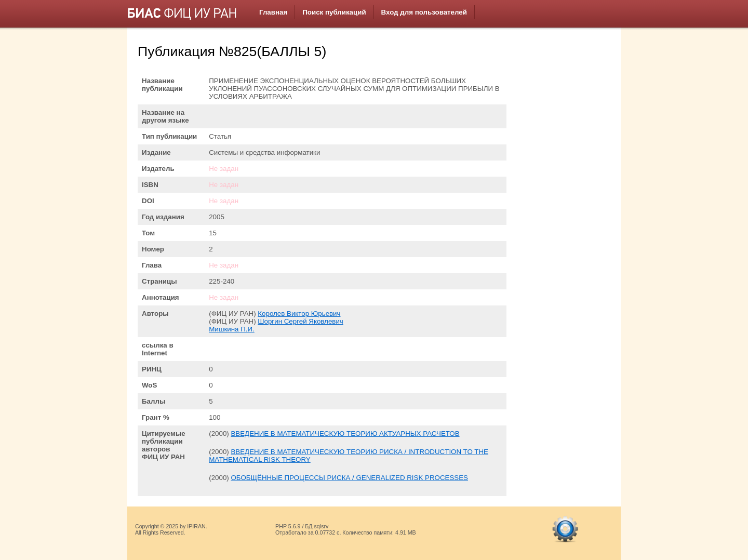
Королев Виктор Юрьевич (299, 314)
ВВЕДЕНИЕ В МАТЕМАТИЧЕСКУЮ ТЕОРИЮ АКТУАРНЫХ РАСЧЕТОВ (345, 434)
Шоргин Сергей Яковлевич (300, 321)
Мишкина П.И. (232, 329)
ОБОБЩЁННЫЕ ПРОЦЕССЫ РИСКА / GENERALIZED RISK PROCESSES (349, 478)
